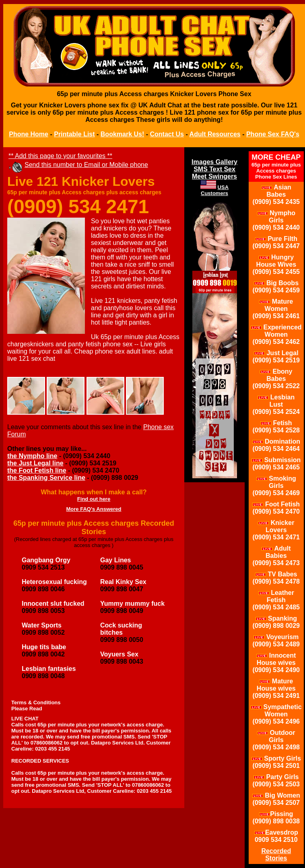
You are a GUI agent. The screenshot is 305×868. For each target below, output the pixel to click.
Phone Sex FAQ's (273, 134)
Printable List (74, 134)
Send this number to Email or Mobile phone (86, 165)
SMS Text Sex (214, 169)
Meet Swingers (214, 176)
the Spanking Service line (46, 478)
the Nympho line (32, 456)
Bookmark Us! (122, 134)
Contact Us (167, 134)
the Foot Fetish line (37, 470)
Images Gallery (214, 162)
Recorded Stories (276, 855)
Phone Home (29, 134)
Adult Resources (215, 134)
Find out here (94, 499)
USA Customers (215, 190)
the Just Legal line (35, 463)
